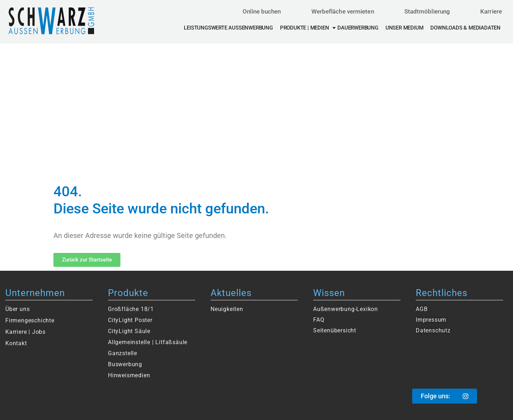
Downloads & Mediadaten (465, 28)
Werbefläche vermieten (343, 11)
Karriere (491, 11)
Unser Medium (405, 28)
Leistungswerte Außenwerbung (228, 28)
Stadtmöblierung (427, 11)
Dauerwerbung (358, 28)
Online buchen (262, 11)
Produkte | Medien (308, 28)
